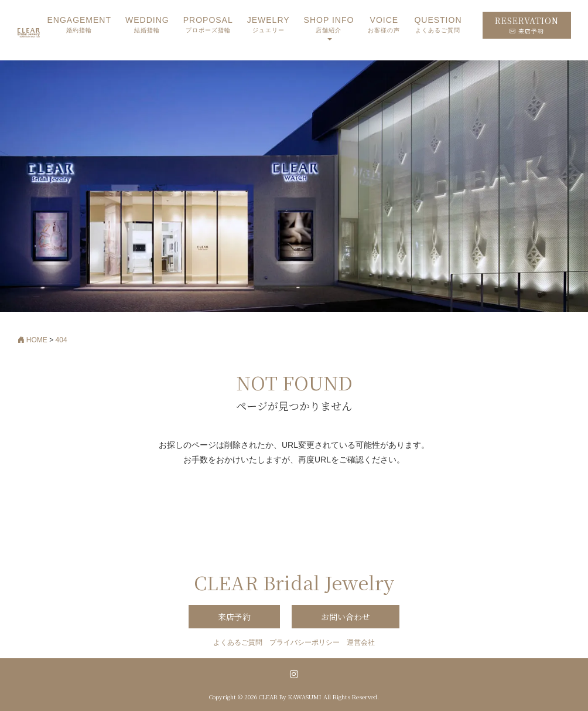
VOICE (384, 25)
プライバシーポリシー (305, 642)
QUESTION (438, 25)
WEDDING (147, 25)
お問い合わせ (346, 617)
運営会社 (361, 642)
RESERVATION (527, 25)
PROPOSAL (208, 25)
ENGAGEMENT (79, 25)
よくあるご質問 (238, 642)
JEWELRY (269, 25)
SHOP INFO (329, 25)
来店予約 (234, 617)
